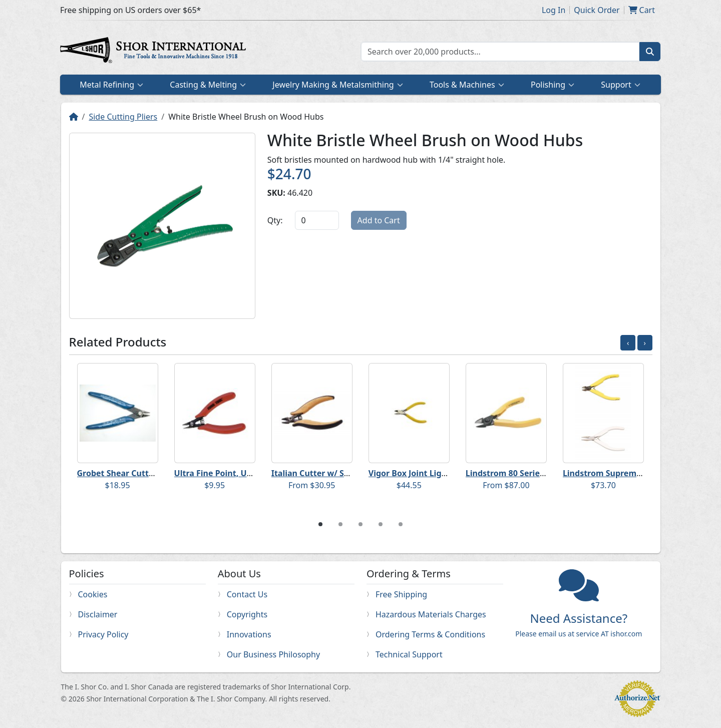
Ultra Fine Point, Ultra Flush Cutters (245, 473)
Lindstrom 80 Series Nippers (521, 473)
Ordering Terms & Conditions (430, 634)
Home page (155, 52)
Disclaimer (98, 614)
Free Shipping (401, 594)
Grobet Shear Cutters (119, 473)
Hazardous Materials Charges (431, 614)
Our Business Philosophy (273, 654)
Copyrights (247, 614)
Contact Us (247, 594)
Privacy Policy (103, 634)
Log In (554, 10)
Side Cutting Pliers (123, 117)
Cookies (93, 594)
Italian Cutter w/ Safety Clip (327, 473)
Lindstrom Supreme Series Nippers (632, 473)
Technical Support (409, 654)
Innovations (249, 634)
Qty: (275, 220)
